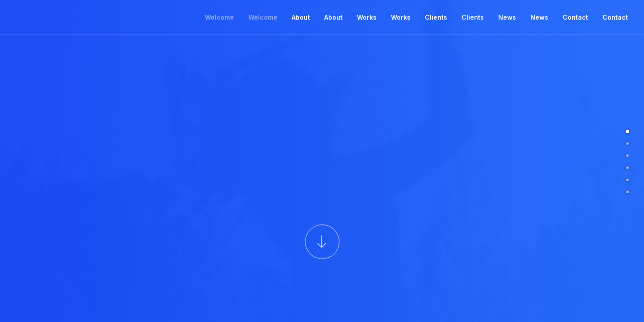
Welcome (219, 17)
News (507, 17)
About (301, 17)
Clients (436, 17)
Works (367, 17)
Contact (575, 17)
